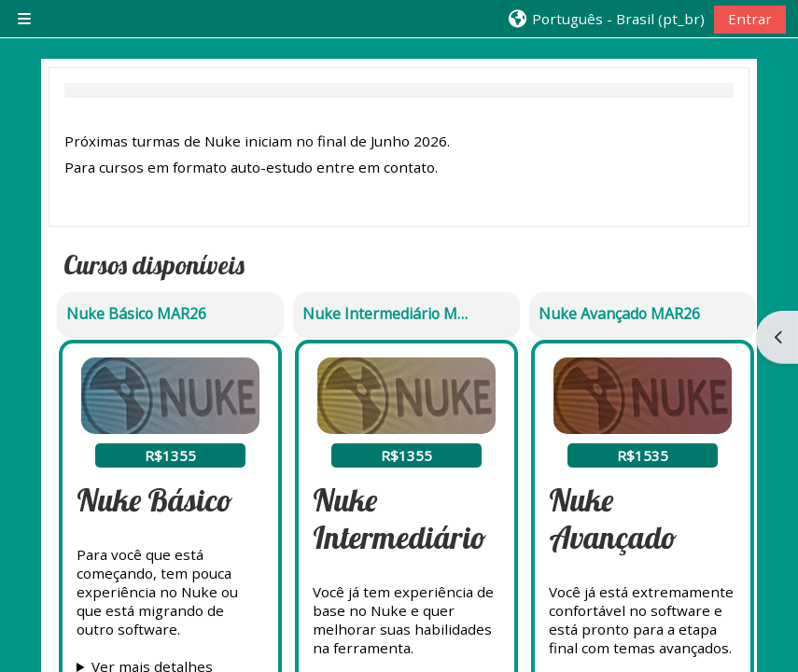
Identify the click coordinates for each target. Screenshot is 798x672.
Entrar (750, 19)
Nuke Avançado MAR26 (619, 314)
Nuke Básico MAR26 (136, 314)
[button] (605, 19)
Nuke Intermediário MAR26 (385, 314)
